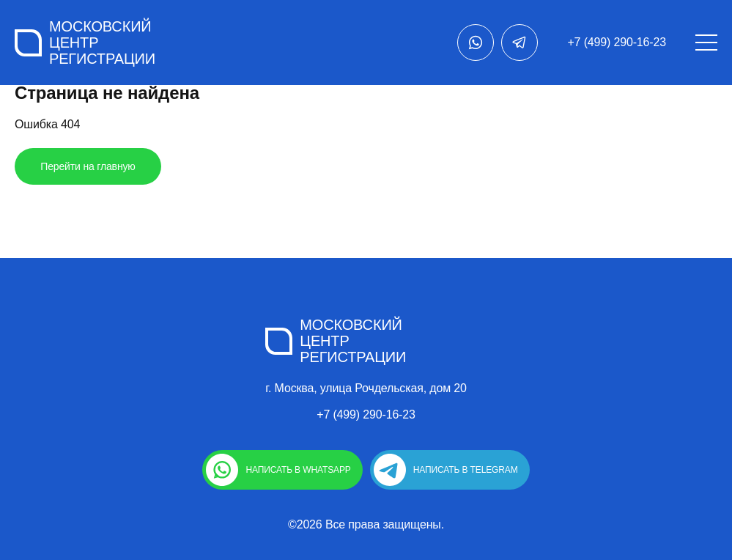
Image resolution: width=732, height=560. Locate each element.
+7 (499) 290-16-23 (617, 42)
